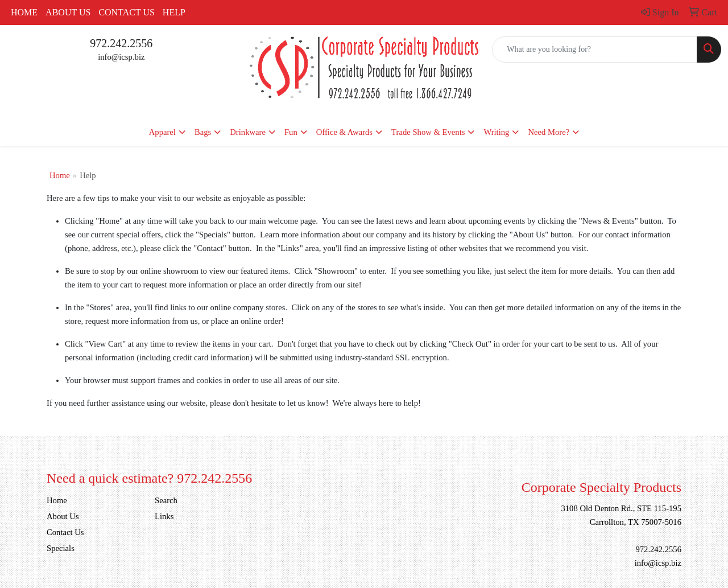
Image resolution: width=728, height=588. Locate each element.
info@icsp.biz (121, 57)
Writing (496, 132)
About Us (68, 12)
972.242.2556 (121, 43)
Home (24, 12)
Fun (291, 132)
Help (174, 12)
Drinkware (248, 132)
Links (164, 516)
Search (166, 500)
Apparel (162, 132)
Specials (61, 548)
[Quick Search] (595, 50)
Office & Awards (344, 132)
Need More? (549, 132)
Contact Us (126, 12)
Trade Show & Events (428, 132)
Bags (203, 132)
